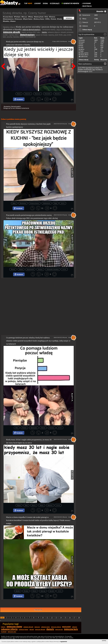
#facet (19, 505)
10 (43, 618)
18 (79, 618)
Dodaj (45, 3)
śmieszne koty (71, 629)
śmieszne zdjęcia (56, 627)
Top (28, 3)
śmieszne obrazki (12, 32)
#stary (42, 505)
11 (47, 618)
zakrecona (84, 57)
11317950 (81, 68)
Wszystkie (104, 60)
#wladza (52, 428)
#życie (19, 94)
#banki (13, 269)
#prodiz (52, 591)
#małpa (26, 591)
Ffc (101, 68)
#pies (14, 203)
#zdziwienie (47, 203)
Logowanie (87, 3)
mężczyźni (66, 627)
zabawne (74, 627)
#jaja (56, 203)
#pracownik (30, 269)
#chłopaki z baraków (53, 269)
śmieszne (37, 627)
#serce (34, 505)
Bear (82, 46)
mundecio (99, 70)
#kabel (34, 591)
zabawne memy (45, 627)
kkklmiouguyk (83, 71)
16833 (96, 15)
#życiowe (38, 94)
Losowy (38, 3)
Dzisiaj (96, 60)
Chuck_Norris (84, 55)
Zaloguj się (7, 108)
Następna (73, 61)
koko (82, 44)
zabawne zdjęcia (9, 629)
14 (61, 618)
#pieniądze (34, 428)
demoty (50, 629)
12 (52, 618)
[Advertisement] (39, 293)
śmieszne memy (14, 627)
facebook (4, 632)
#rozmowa (23, 203)
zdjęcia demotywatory (31, 30)
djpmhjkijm (90, 68)
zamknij (104, 641)
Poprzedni (4, 61)
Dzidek (80, 70)
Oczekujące (55, 3)
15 (65, 618)
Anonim (82, 40)
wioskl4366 (88, 70)
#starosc (50, 505)
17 (74, 618)
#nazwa (40, 269)
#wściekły (48, 94)
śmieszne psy (59, 630)
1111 (91, 71)
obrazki (32, 630)
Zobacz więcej (87, 30)
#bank (21, 269)
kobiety (3, 627)
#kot (17, 428)
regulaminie (64, 642)
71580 (96, 19)
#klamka (57, 94)
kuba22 (97, 68)
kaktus (82, 49)
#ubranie (28, 94)
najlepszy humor (23, 630)
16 (70, 618)
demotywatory (27, 35)
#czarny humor (35, 203)
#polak (18, 591)
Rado (82, 51)
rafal (82, 47)
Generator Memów (70, 3)
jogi (94, 70)
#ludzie (24, 428)
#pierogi (43, 591)
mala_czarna (84, 53)
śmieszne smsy (12, 632)
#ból (26, 505)
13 (56, 618)
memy (44, 32)
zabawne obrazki (28, 627)
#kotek (43, 428)
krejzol (82, 42)
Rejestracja (87, 6)
